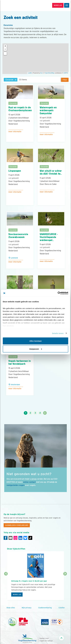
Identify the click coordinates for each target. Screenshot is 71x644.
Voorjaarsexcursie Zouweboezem (18, 236)
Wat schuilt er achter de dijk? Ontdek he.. (51, 172)
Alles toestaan (35, 341)
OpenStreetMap (50, 73)
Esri (41, 73)
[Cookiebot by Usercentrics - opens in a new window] (58, 293)
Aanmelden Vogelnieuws (17, 525)
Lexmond (13, 258)
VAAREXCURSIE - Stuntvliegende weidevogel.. (49, 237)
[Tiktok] (30, 538)
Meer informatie (15, 132)
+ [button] (5, 46)
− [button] (5, 49)
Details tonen (58, 333)
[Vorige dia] (6, 587)
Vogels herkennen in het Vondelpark (20, 362)
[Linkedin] (20, 538)
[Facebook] (6, 538)
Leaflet (30, 73)
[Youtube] (11, 538)
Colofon (62, 608)
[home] (12, 6)
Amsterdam (14, 385)
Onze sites (11, 608)
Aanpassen (36, 349)
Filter (65, 80)
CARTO (66, 73)
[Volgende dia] (65, 587)
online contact (29, 482)
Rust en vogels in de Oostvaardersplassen (20, 109)
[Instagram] (15, 538)
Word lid (17, 595)
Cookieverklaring (45, 608)
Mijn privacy (27, 608)
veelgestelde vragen (16, 485)
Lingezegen (15, 171)
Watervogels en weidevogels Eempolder (48, 110)
